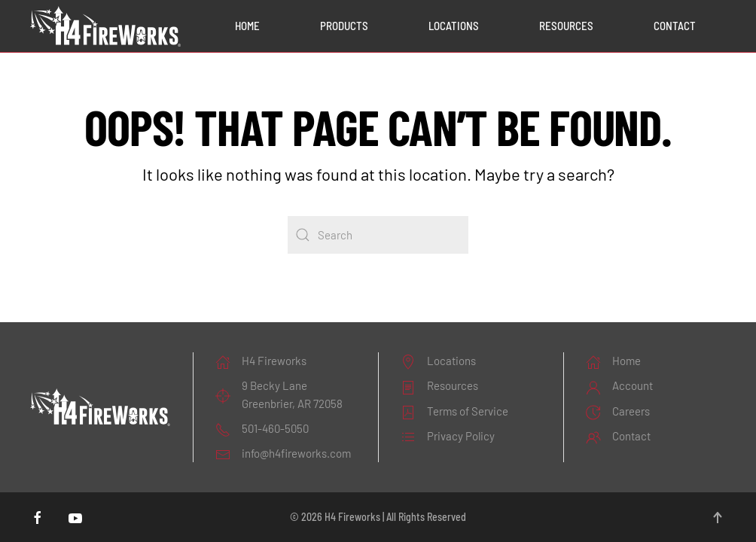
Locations (454, 26)
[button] (718, 518)
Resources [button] (566, 26)
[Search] (378, 235)
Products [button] (344, 26)
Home (247, 26)
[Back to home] (105, 26)
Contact (675, 26)
